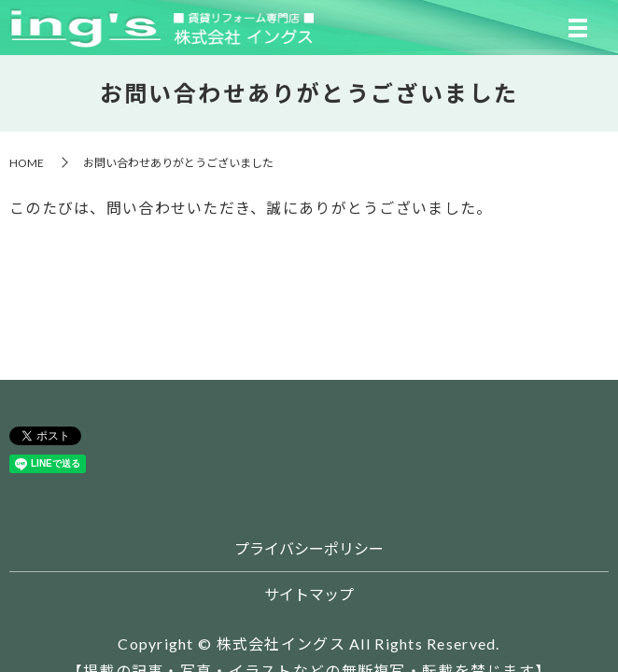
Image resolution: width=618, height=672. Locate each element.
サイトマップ (309, 594)
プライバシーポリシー (309, 548)
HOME (27, 163)
